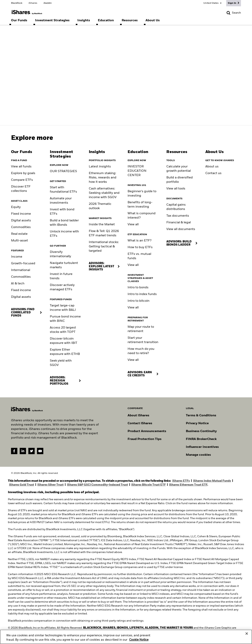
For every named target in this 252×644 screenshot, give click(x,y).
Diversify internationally (60, 254)
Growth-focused (23, 264)
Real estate (19, 234)
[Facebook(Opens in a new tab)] (14, 451)
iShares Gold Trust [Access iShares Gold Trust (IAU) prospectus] (22, 485)
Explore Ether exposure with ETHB (65, 352)
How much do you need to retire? (141, 351)
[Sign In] (234, 3)
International (21, 270)
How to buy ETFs (140, 247)
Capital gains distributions (176, 207)
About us (212, 167)
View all (133, 225)
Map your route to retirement (141, 329)
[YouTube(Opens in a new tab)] (40, 451)
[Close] (247, 636)
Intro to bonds (138, 288)
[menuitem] (19, 20)
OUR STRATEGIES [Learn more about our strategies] (63, 171)
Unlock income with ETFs (64, 234)
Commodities (21, 227)
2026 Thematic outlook (100, 206)
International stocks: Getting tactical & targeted (104, 247)
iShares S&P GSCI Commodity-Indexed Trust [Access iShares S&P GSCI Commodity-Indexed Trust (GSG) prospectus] (97, 485)
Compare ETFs (22, 180)
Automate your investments (61, 201)
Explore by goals (23, 173)
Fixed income (21, 214)
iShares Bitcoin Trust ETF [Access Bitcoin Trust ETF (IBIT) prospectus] (149, 485)
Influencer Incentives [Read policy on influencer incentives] (202, 447)
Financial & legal (179, 223)
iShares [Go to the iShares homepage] (33, 3)
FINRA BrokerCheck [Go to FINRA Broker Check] (201, 439)
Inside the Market (102, 225)
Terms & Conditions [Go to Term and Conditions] (201, 416)
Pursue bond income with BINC (65, 319)
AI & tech (18, 284)
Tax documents (178, 216)
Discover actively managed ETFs (62, 287)
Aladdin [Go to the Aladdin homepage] (48, 3)
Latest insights (100, 167)
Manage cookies (198, 455)
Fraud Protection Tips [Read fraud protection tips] (145, 439)
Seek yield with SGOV (61, 363)
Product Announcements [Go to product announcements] (147, 431)
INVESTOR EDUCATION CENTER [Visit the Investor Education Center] (137, 171)
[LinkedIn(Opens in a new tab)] (23, 451)
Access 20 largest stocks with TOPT (63, 330)
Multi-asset (19, 241)
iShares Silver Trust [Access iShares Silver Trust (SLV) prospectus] (50, 485)
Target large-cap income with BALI (63, 308)
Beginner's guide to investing (142, 194)
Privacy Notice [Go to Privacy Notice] (197, 423)
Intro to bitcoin (139, 301)
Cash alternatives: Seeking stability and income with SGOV (104, 193)
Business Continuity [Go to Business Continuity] (201, 431)
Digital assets (21, 221)
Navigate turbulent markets (64, 265)
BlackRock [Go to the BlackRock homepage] (17, 3)
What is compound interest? (142, 216)
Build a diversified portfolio (180, 180)
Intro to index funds (142, 294)
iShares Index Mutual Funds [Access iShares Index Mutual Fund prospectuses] (212, 481)
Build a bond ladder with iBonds (64, 223)
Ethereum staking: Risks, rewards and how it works (103, 178)
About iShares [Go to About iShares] (138, 416)
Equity (16, 207)
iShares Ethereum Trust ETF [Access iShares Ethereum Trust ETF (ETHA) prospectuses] (188, 485)
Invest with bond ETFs (62, 212)
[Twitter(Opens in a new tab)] (31, 451)
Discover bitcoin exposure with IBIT (63, 341)
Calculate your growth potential (179, 169)
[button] (228, 13)
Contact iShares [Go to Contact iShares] (140, 423)
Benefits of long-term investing (140, 205)
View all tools (176, 189)
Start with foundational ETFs (63, 190)
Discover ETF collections (21, 189)
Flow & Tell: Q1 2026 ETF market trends (104, 233)
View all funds (21, 167)
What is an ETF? (139, 241)
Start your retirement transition (143, 340)
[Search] (234, 13)
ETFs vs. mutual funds (139, 256)
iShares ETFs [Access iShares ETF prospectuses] (181, 481)
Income (17, 257)
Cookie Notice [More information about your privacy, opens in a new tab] (139, 642)
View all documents (181, 229)
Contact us (213, 173)
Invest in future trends (61, 276)
